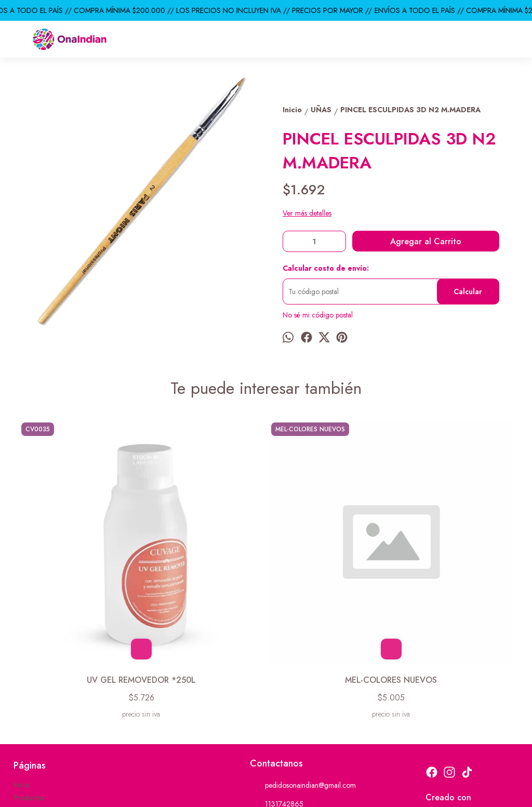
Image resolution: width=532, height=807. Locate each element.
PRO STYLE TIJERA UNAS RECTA (453, 561)
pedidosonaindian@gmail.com (303, 672)
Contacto (27, 698)
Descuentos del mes (43, 711)
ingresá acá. (288, 792)
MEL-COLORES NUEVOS (203, 555)
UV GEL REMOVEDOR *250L (78, 561)
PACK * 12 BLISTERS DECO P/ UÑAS (329, 561)
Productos (29, 685)
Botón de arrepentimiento (337, 792)
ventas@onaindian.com (292, 710)
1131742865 (277, 691)
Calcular (468, 292)
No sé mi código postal (318, 315)
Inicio (22, 672)
